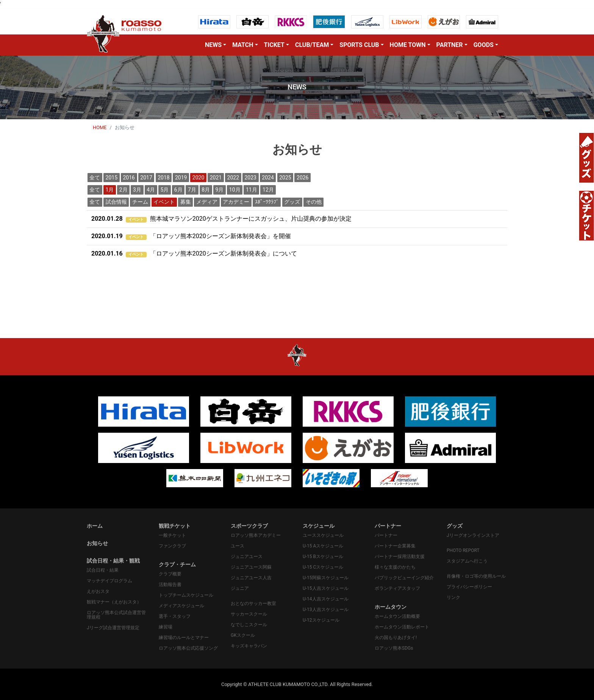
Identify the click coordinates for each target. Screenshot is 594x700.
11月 (252, 190)
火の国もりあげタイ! (396, 638)
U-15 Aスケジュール (323, 546)
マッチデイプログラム (109, 581)
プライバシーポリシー (469, 587)
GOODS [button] (484, 45)
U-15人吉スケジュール (326, 588)
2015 (112, 178)
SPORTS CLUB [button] (359, 45)
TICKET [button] (274, 45)
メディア (207, 202)
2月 (123, 190)
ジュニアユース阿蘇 (251, 567)
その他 (314, 202)
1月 (110, 190)
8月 (206, 190)
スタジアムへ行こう (467, 561)
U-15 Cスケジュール (323, 567)
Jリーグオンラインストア (473, 535)
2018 (163, 178)
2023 (250, 178)
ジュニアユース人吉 (251, 578)
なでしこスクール (249, 625)
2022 (233, 178)
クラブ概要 (170, 574)
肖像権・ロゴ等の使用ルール (476, 576)
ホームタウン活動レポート (402, 627)
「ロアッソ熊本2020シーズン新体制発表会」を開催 (191, 236)
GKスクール (243, 635)
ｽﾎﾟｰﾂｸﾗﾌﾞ (267, 202)
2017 (146, 178)
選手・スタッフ (175, 616)
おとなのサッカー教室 (253, 603)
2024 (268, 178)
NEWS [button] (213, 45)
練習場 (166, 627)
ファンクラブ (172, 546)
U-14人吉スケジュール (326, 599)
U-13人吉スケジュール (326, 610)
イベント (164, 202)
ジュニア (240, 588)
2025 (285, 178)
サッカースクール (249, 614)
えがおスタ (98, 591)
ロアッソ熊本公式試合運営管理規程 (116, 615)
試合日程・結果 (103, 570)
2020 (198, 178)
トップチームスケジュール (186, 595)
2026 (302, 178)
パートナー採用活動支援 (400, 557)
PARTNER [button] (450, 45)
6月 (178, 190)
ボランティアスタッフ (397, 588)
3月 (137, 190)
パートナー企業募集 (395, 546)
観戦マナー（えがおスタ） (114, 602)
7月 (192, 190)
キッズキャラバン (249, 646)
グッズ (292, 202)
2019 (181, 178)
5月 (165, 190)
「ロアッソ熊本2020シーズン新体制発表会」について (194, 253)
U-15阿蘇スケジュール (326, 578)
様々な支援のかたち (395, 567)
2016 (129, 178)
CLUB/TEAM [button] (312, 45)
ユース (238, 546)
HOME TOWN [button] (408, 45)
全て (95, 178)
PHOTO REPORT (463, 550)
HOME (100, 127)
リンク (453, 597)
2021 (216, 178)
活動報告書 (170, 585)
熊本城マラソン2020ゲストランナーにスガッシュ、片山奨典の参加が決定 (221, 219)
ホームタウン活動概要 (397, 616)
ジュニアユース (247, 557)
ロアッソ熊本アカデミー (256, 535)
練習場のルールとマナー (184, 638)
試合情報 (116, 202)
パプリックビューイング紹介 (404, 578)
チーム (140, 202)
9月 (220, 190)
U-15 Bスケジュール (323, 557)
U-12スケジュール (321, 620)
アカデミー (236, 202)
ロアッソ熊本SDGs (394, 648)
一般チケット (172, 535)
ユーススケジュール (323, 535)
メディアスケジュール (181, 606)
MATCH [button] (243, 45)
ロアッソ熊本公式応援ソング (188, 648)
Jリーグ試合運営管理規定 (113, 628)
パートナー (386, 535)
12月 (268, 190)
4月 (151, 190)
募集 (186, 202)
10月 (235, 190)
